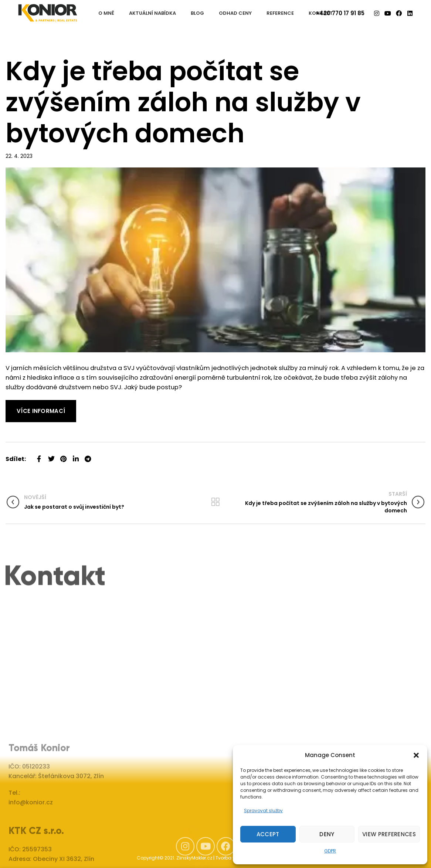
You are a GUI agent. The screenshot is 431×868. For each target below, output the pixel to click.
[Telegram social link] (88, 456)
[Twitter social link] (51, 456)
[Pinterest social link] (63, 456)
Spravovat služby (263, 811)
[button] (416, 755)
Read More (22, 405)
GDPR (330, 851)
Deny (327, 834)
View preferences (389, 834)
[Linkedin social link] (76, 456)
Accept (268, 834)
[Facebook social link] (39, 456)
